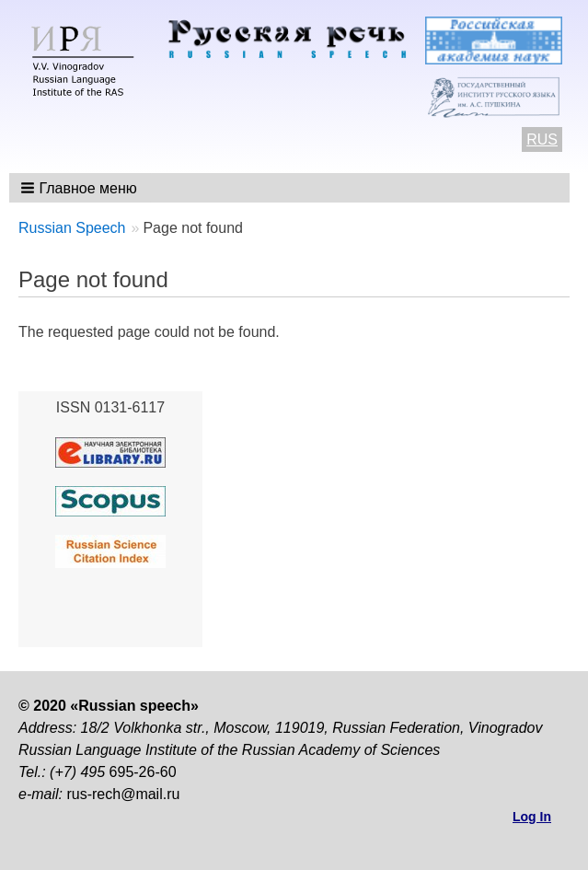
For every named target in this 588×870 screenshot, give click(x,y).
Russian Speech (72, 228)
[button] (81, 188)
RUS (542, 139)
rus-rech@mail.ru (123, 794)
